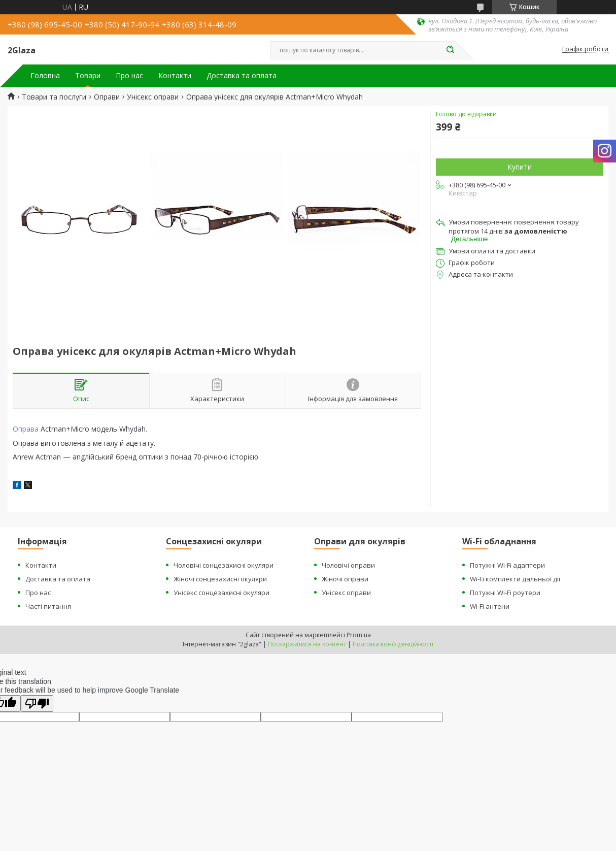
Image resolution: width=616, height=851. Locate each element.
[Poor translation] (37, 703)
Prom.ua (359, 635)
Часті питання (48, 606)
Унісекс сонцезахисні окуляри (221, 593)
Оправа (26, 429)
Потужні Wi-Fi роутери (505, 593)
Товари (88, 76)
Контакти (175, 76)
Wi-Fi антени (490, 606)
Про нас (129, 76)
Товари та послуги (54, 97)
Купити (520, 167)
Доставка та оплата (242, 76)
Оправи (107, 97)
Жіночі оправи (345, 579)
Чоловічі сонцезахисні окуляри (224, 565)
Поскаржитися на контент (307, 644)
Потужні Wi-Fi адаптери (507, 565)
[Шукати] (450, 50)
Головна (45, 76)
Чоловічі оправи (348, 565)
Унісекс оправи (153, 97)
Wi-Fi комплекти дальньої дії (515, 579)
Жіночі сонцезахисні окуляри (220, 579)
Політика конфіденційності (393, 644)
